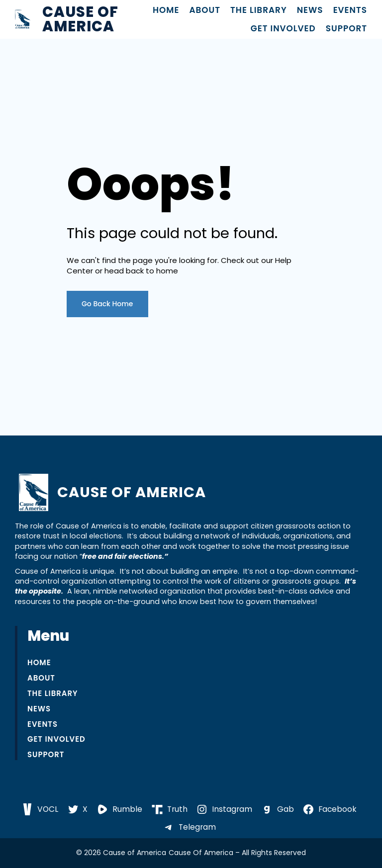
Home (166, 10)
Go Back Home (107, 304)
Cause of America (80, 19)
